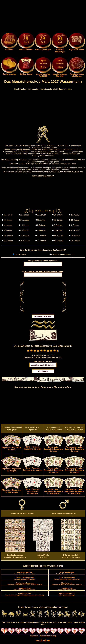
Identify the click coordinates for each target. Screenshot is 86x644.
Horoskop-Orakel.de (25, 573)
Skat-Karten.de (67, 584)
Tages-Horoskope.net (67, 578)
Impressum (34, 636)
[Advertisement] (43, 17)
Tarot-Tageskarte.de (67, 573)
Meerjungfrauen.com (67, 594)
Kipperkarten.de (25, 589)
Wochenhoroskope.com (25, 584)
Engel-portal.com (25, 594)
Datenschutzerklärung (48, 636)
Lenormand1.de (67, 589)
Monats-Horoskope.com (25, 578)
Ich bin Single (20, 254)
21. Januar (8, 215)
